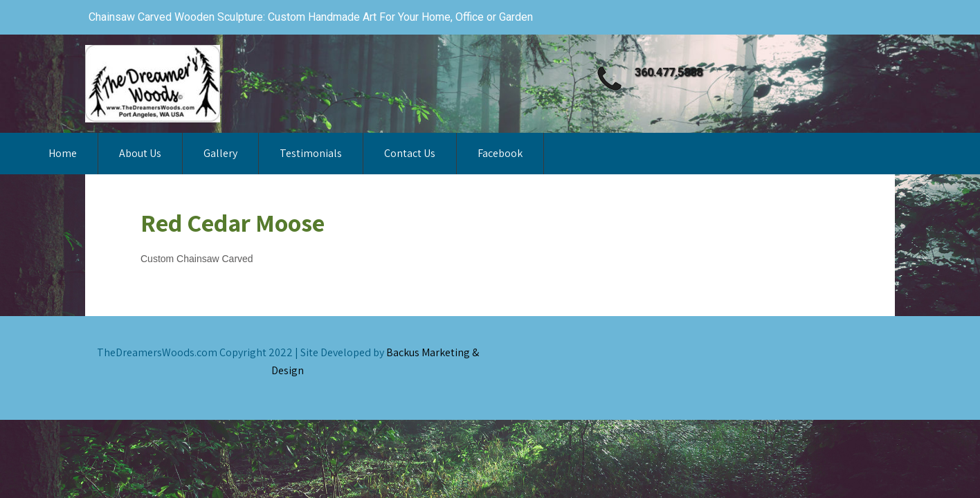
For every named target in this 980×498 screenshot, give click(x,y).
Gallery (220, 153)
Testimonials (311, 153)
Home (63, 153)
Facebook (500, 153)
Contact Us (410, 153)
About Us (140, 153)
